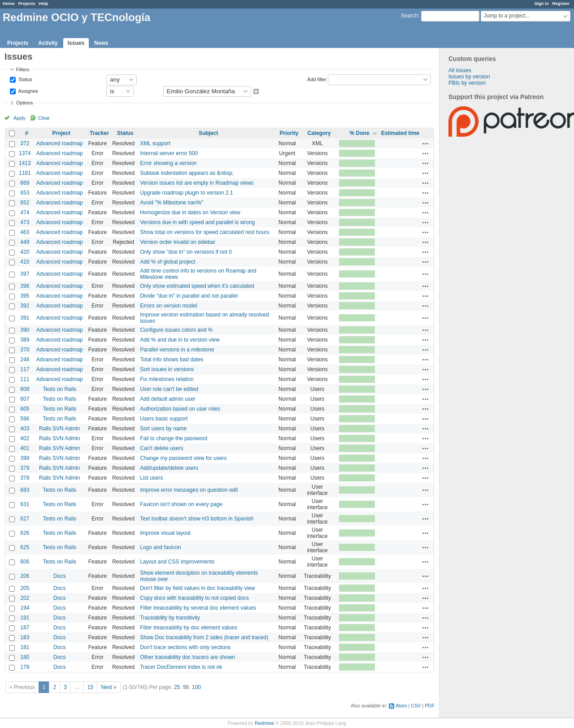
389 (25, 340)
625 (25, 547)
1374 (25, 153)
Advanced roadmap (60, 143)
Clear (44, 118)
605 (25, 409)
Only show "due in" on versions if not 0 (186, 252)
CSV (416, 706)
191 (25, 618)
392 (25, 306)
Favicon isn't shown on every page (181, 504)
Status (25, 79)
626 (25, 533)
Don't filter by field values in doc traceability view (197, 588)
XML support (155, 143)
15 (90, 687)
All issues (460, 70)
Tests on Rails (59, 389)
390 (25, 330)
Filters (23, 69)
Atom (401, 706)
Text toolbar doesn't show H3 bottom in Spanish (197, 519)
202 (25, 598)
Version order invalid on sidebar (178, 242)
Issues (76, 43)
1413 (25, 163)
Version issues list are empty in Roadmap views (197, 183)
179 (25, 667)
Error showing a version (168, 163)
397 (25, 274)
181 (25, 647)
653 (25, 193)
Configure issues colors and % (176, 330)
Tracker (99, 133)
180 (25, 657)
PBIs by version (467, 83)
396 (25, 286)
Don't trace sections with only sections (185, 647)
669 (25, 183)
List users (151, 478)
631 (25, 504)
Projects (27, 3)
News (101, 43)
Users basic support (164, 419)
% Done (360, 133)
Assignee (28, 91)
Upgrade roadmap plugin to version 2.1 (186, 193)
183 (25, 637)
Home (9, 3)
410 (25, 262)
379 (25, 468)
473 (25, 222)
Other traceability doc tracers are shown (187, 657)
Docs (59, 576)
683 (25, 490)
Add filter (317, 79)
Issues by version (469, 77)
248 (25, 360)
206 (25, 576)
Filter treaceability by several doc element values (198, 608)
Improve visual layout (165, 533)
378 (25, 478)
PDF (430, 706)
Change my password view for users (183, 458)
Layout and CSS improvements (177, 562)
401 (25, 448)
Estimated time (400, 133)
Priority (289, 133)
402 (25, 438)
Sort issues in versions (167, 369)
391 (25, 318)
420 (25, 252)
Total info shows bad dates (172, 360)
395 (25, 296)
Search (409, 16)
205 (25, 588)
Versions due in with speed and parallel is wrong (197, 222)
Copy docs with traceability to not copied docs (194, 598)
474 (25, 212)
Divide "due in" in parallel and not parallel (189, 296)
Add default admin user (167, 399)
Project (61, 133)
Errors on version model (168, 306)
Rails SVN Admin (59, 429)
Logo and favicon (160, 547)
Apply (20, 118)
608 (25, 389)
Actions (426, 143)
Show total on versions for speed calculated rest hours (204, 232)
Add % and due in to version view (180, 340)
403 (25, 429)
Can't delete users (161, 448)
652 (25, 203)
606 (25, 562)
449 (25, 242)
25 (177, 687)
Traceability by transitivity (170, 618)
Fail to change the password (174, 438)
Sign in (542, 3)
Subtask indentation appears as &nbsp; (187, 173)
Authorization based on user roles (180, 409)
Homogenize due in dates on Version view (190, 212)
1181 (25, 173)
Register (561, 3)
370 (25, 350)
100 (196, 687)
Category (319, 133)
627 (25, 519)
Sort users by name (163, 429)
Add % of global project (167, 262)
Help (44, 3)
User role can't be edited (169, 389)
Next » (109, 687)
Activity (48, 43)
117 (25, 369)
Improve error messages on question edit (189, 490)
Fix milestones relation (167, 379)
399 (25, 458)
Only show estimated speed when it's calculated (197, 286)
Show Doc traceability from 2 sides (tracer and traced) (204, 637)
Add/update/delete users (169, 468)
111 (25, 379)
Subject (208, 133)
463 (25, 232)
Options (24, 103)
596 (25, 419)
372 (25, 143)
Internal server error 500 (169, 153)
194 (25, 608)
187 (25, 628)
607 (25, 399)
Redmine (264, 723)
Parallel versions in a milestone (177, 350)
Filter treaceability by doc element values (189, 628)
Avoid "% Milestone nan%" (172, 203)
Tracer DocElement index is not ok (181, 667)
